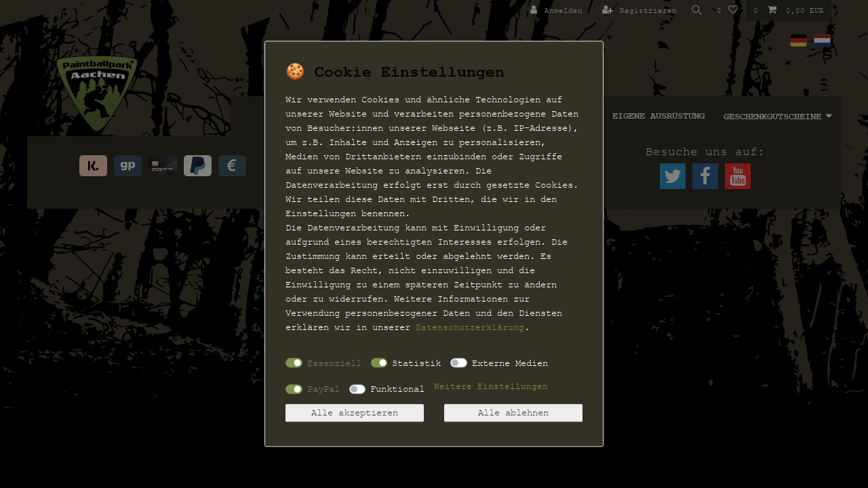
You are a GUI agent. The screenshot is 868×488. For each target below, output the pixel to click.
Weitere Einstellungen (491, 387)
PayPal (323, 389)
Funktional (397, 389)
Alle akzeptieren (355, 413)
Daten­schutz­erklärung (470, 327)
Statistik (416, 363)
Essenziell (334, 363)
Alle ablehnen (513, 413)
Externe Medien (510, 363)
